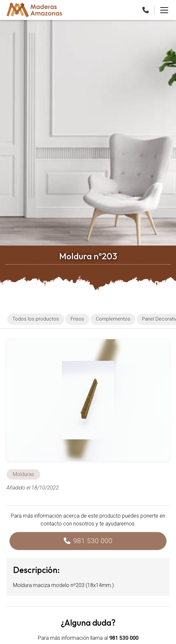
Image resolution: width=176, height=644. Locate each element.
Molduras (23, 474)
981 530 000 (93, 541)
